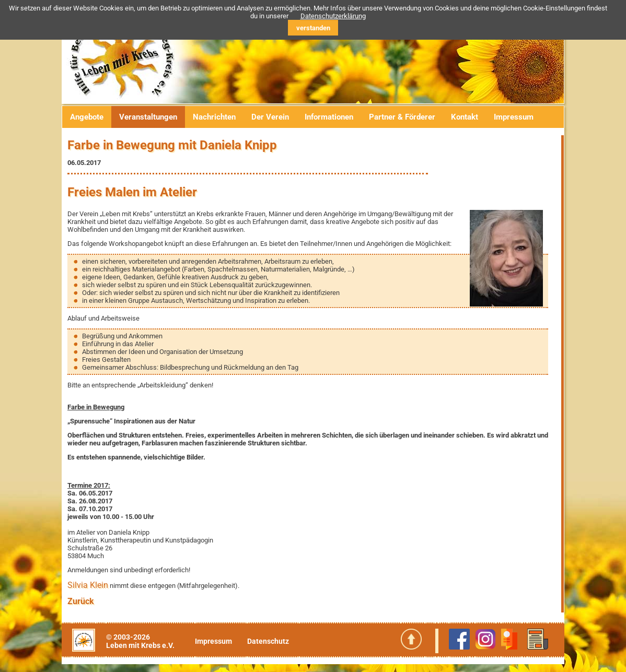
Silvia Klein (88, 585)
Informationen (329, 117)
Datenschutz (268, 641)
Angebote (87, 117)
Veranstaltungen (148, 117)
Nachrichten (214, 117)
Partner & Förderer (402, 117)
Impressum (514, 117)
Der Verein (270, 117)
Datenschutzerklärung (333, 16)
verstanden (313, 28)
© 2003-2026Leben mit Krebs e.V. (140, 641)
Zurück (81, 601)
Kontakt (465, 117)
